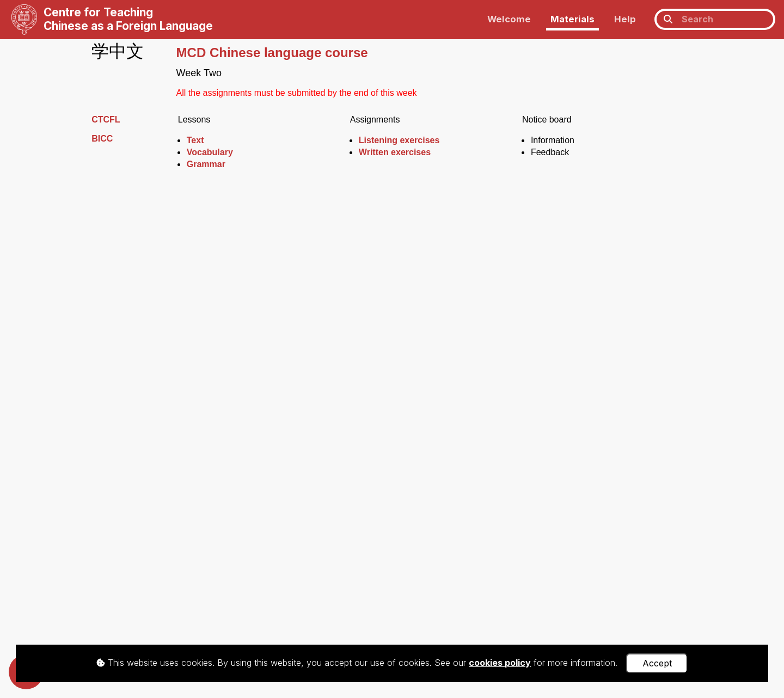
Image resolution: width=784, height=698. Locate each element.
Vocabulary (210, 152)
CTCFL (106, 120)
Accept (657, 663)
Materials (572, 19)
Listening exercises (399, 140)
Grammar (206, 164)
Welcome (509, 19)
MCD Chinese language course (272, 53)
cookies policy (500, 663)
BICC (102, 139)
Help (625, 19)
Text (195, 140)
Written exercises (395, 152)
